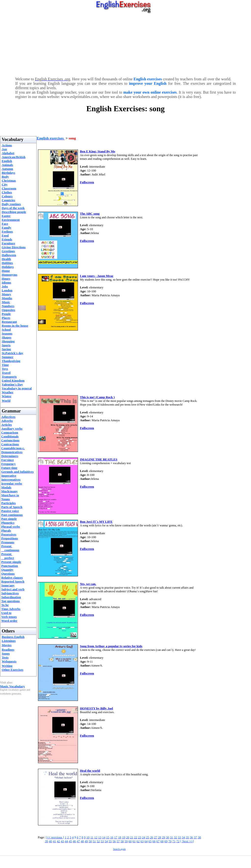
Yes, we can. (88, 584)
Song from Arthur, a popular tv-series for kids (111, 646)
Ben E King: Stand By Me (98, 151)
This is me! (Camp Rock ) (97, 397)
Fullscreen (87, 182)
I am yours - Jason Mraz (97, 276)
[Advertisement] (126, 44)
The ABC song (90, 214)
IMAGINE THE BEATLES (99, 459)
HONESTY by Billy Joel (96, 708)
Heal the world (90, 771)
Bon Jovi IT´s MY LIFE (96, 522)
